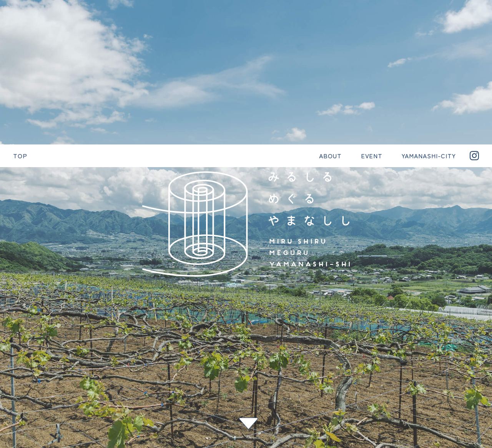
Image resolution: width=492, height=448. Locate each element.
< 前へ (10, 301)
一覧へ (10, 314)
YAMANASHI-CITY (275, 365)
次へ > (10, 326)
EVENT (224, 365)
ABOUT (188, 365)
